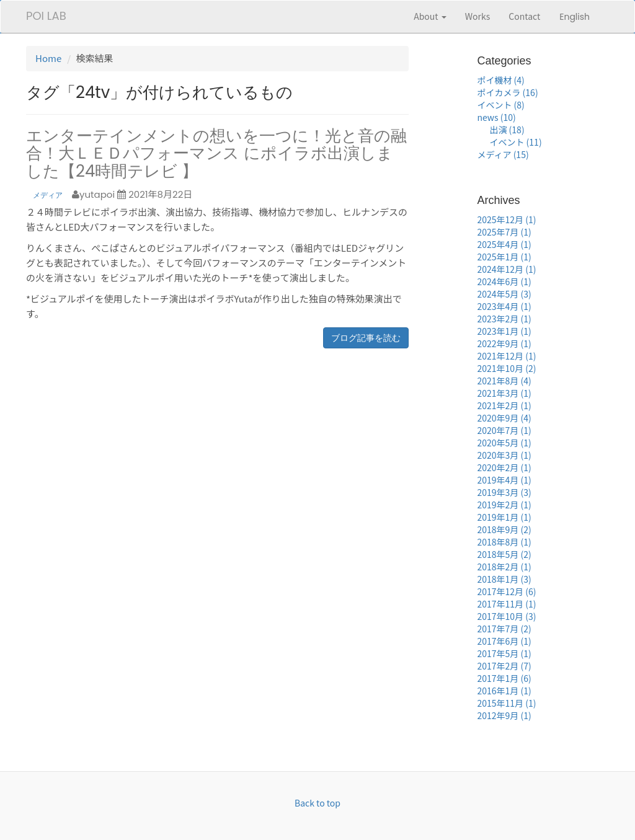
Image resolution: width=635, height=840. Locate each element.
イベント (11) (515, 142)
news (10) (496, 117)
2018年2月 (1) (504, 567)
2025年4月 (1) (504, 244)
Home (48, 58)
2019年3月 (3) (504, 492)
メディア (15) (503, 154)
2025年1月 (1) (504, 257)
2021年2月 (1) (504, 405)
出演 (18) (507, 130)
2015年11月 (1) (506, 703)
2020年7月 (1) (504, 430)
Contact (524, 16)
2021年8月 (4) (504, 381)
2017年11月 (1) (506, 604)
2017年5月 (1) (504, 653)
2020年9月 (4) (504, 418)
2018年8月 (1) (504, 542)
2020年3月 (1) (504, 455)
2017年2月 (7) (504, 666)
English (575, 17)
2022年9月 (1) (504, 343)
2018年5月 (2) (504, 554)
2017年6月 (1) (504, 641)
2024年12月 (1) (506, 269)
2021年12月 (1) (506, 356)
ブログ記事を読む (366, 338)
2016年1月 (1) (504, 691)
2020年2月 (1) (504, 467)
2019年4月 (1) (504, 480)
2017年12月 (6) (506, 591)
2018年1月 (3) (504, 579)
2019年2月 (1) (504, 505)
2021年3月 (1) (504, 393)
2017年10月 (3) (506, 616)
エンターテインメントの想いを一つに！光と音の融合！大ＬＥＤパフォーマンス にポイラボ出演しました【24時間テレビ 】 (216, 153)
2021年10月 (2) (506, 368)
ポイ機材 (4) (500, 80)
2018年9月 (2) (504, 529)
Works (478, 16)
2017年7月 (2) (504, 629)
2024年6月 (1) (504, 281)
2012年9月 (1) (504, 715)
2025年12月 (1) (506, 219)
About (430, 16)
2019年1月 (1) (504, 517)
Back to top (317, 803)
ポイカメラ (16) (507, 92)
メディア (48, 195)
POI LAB (46, 16)
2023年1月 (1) (504, 331)
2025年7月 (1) (504, 232)
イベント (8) (500, 105)
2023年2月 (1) (504, 319)
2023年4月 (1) (504, 306)
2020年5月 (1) (504, 443)
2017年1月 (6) (504, 678)
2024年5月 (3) (504, 294)
